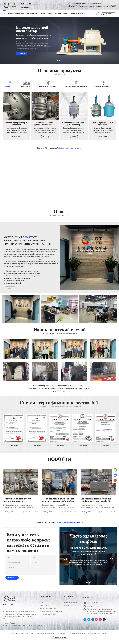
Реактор (45, 604)
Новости (58, 14)
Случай (50, 14)
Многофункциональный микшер (53, 614)
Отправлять (11, 579)
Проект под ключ (32, 14)
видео (65, 14)
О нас (43, 14)
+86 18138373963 (97, 604)
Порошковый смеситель (51, 617)
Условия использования (34, 629)
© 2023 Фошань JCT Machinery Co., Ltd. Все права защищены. (33, 637)
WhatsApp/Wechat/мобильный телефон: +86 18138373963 (93, 6)
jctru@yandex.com (98, 607)
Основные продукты (16, 14)
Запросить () (109, 14)
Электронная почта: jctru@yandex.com (86, 3)
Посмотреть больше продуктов (71, 148)
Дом (5, 14)
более (11, 290)
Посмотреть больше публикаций (71, 523)
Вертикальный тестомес (51, 610)
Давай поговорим (59, 640)
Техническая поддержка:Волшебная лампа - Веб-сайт (89, 637)
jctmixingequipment (73, 604)
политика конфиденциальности (14, 629)
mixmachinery (71, 607)
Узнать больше (10, 626)
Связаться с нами (76, 14)
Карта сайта (62, 637)
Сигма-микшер (47, 607)
